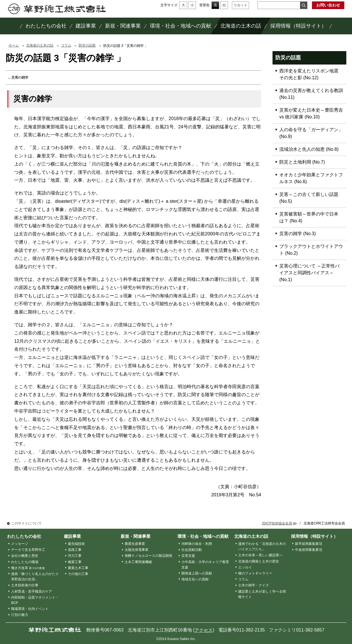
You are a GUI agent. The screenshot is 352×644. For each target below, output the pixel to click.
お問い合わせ (328, 5)
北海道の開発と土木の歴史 (259, 561)
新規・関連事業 (136, 536)
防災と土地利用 (302, 162)
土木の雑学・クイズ (253, 585)
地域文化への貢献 (195, 579)
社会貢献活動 (192, 550)
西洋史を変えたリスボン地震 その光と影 (311, 74)
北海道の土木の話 (40, 45)
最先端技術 (76, 544)
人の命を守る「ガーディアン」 (311, 133)
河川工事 (75, 556)
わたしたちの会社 (24, 536)
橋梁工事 (75, 562)
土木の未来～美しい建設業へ (260, 555)
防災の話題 (87, 45)
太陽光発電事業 (137, 550)
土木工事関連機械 (138, 562)
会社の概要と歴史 (25, 556)
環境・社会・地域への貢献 (203, 536)
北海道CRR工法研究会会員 (324, 523)
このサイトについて (26, 523)
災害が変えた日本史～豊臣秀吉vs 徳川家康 (311, 113)
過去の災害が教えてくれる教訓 (311, 94)
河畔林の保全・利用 (197, 544)
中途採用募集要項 (309, 550)
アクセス (204, 630)
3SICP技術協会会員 (277, 523)
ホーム (14, 45)
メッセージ (20, 544)
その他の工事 (78, 574)
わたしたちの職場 (25, 562)
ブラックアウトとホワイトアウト (311, 250)
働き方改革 (28, 568)
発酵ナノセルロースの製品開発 (148, 556)
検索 (304, 5)
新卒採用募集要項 (309, 544)
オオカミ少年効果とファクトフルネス (311, 178)
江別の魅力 (20, 615)
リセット (240, 5)
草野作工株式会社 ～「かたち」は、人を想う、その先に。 (57, 9)
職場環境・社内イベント (30, 609)
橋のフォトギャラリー (255, 573)
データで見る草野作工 (28, 550)
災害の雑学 (20, 78)
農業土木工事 (78, 568)
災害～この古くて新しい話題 (309, 198)
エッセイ (245, 567)
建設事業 (72, 536)
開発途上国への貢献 (197, 573)
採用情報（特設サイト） (314, 536)
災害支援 (188, 556)
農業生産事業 (135, 544)
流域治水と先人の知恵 (309, 149)
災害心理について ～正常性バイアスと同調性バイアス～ (309, 273)
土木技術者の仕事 (25, 585)
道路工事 (75, 550)
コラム (66, 45)
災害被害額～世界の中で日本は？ (309, 217)
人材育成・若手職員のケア (32, 591)
